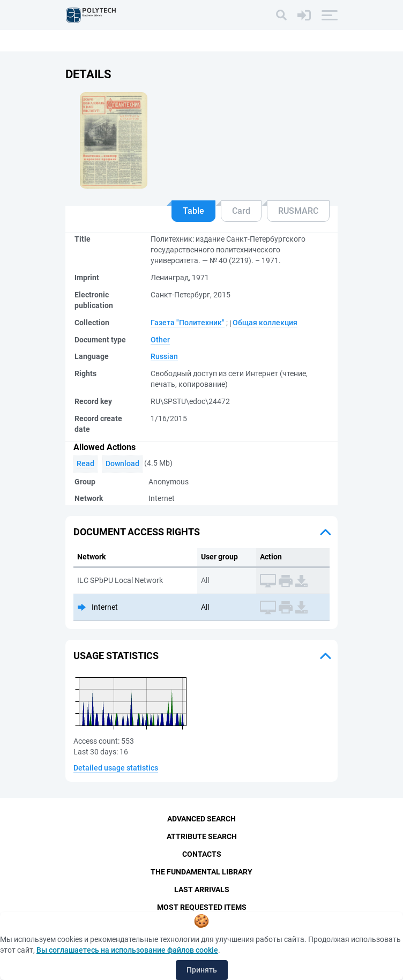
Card (241, 211)
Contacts (202, 854)
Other (160, 340)
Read (85, 463)
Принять (202, 970)
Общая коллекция (265, 323)
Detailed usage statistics (116, 768)
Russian (164, 356)
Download (122, 463)
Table (193, 211)
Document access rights (137, 532)
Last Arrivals (202, 889)
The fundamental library (202, 872)
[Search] (281, 15)
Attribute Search (202, 836)
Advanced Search (202, 819)
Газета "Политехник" (188, 323)
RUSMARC (298, 211)
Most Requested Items (202, 907)
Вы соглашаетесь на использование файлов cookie (127, 950)
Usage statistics (116, 656)
